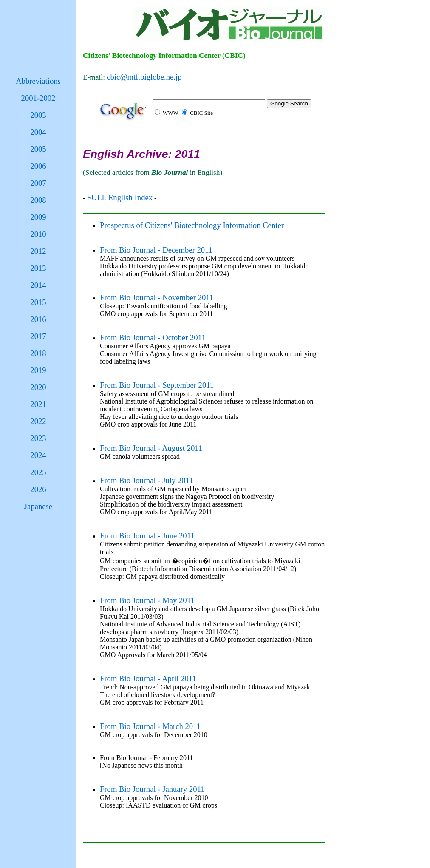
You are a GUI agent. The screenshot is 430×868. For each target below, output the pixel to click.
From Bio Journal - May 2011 (147, 600)
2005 (38, 149)
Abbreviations (38, 81)
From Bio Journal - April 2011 (148, 679)
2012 (38, 251)
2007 (38, 183)
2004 (38, 132)
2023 (38, 438)
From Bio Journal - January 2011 (152, 789)
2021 (38, 404)
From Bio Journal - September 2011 (157, 385)
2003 (38, 115)
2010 (38, 234)
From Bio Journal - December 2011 (156, 250)
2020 (38, 387)
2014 (38, 285)
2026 (38, 489)
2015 (38, 302)
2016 (38, 319)
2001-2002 (38, 98)
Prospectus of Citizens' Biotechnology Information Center (192, 225)
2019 (38, 370)
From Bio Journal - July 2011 (147, 480)
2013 (38, 268)
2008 (38, 200)
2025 (38, 472)
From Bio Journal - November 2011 (157, 297)
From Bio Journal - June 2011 (147, 536)
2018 (38, 353)
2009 (38, 217)
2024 (38, 455)
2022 (38, 421)
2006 (38, 166)
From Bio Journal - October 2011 (153, 337)
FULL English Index (120, 198)
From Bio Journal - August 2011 (151, 448)
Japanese (38, 506)
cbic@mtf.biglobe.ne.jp (144, 77)
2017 (38, 336)
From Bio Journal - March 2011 (150, 726)
